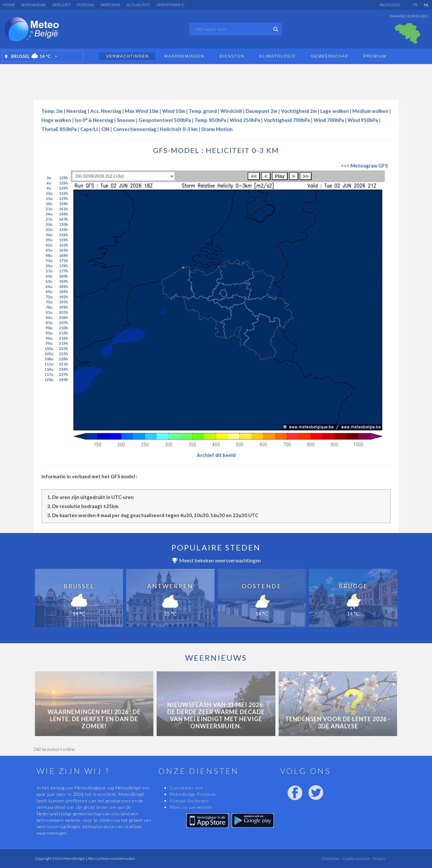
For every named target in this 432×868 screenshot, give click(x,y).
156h (63, 235)
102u (49, 348)
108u (49, 359)
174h (63, 266)
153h (63, 229)
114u (49, 369)
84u (49, 317)
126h (63, 183)
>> (306, 176)
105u (49, 354)
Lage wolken (335, 111)
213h (63, 333)
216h (63, 338)
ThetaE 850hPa (59, 129)
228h (63, 359)
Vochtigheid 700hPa (287, 120)
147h (63, 219)
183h (63, 281)
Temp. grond (203, 111)
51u (49, 260)
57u (49, 271)
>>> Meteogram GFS (364, 166)
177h (63, 271)
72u (49, 297)
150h (63, 224)
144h (63, 214)
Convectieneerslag (135, 129)
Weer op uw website (191, 807)
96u (49, 338)
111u (49, 364)
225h (63, 354)
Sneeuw (126, 120)
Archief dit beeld (216, 455)
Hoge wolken (56, 120)
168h (63, 255)
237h (63, 374)
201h (63, 312)
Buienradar (34, 5)
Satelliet (61, 5)
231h (63, 364)
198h (63, 307)
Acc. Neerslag (106, 111)
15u (49, 198)
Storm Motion (217, 129)
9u (49, 188)
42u (49, 245)
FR (415, 5)
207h (63, 323)
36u (49, 235)
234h (63, 369)
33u (49, 229)
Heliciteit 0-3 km (179, 129)
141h (63, 209)
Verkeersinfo (171, 5)
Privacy (379, 858)
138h (63, 204)
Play (280, 176)
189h (63, 292)
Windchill (231, 111)
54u (49, 266)
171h (63, 260)
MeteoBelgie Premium (193, 794)
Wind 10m (174, 111)
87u (49, 323)
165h (63, 250)
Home (9, 5)
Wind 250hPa (245, 120)
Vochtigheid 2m (299, 111)
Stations (85, 5)
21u (49, 209)
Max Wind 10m (142, 111)
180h (63, 276)
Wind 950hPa (363, 120)
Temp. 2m (52, 111)
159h (63, 240)
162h (63, 245)
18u (49, 204)
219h (63, 343)
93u (49, 333)
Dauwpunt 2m (261, 111)
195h (63, 302)
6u (49, 183)
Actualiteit (138, 5)
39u (49, 240)
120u (49, 380)
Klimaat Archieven (189, 801)
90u (49, 328)
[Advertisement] (216, 80)
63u (49, 281)
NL (426, 5)
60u (49, 276)
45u (49, 250)
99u (49, 343)
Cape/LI (89, 129)
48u (49, 255)
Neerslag (77, 111)
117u (49, 374)
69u (49, 292)
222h (63, 348)
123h (63, 178)
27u (49, 219)
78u (49, 307)
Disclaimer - (332, 858)
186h (63, 286)
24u (49, 214)
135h (63, 198)
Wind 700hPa (329, 120)
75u (49, 302)
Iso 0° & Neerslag (94, 120)
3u (49, 178)
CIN (105, 129)
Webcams (110, 5)
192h (63, 297)
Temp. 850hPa (210, 120)
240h (63, 380)
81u (49, 312)
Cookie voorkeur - (357, 858)
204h (63, 317)
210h (63, 328)
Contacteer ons (186, 788)
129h (63, 188)
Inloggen (390, 5)
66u (49, 286)
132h (63, 193)
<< (254, 176)
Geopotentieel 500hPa (165, 120)
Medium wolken (370, 111)
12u (49, 193)
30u (49, 224)
